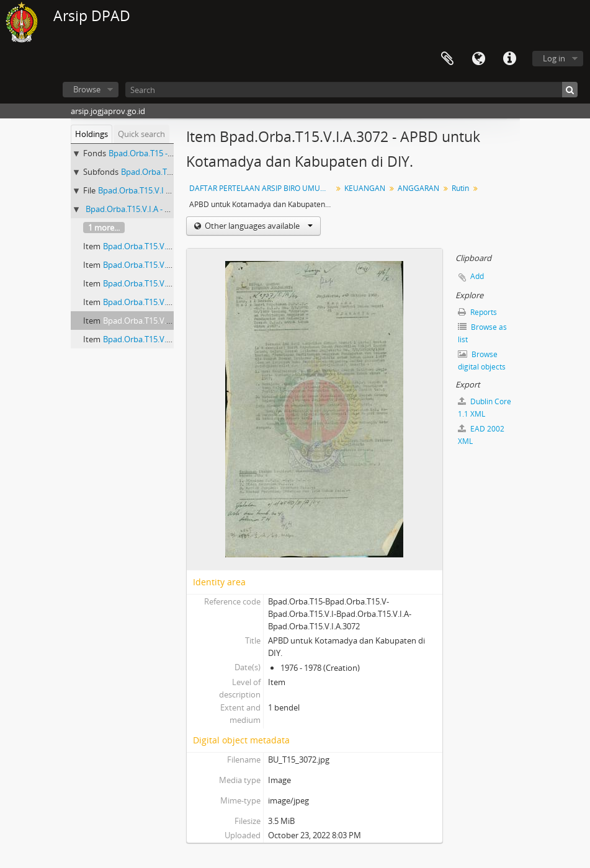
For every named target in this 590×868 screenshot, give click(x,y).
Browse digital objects (482, 361)
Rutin (460, 188)
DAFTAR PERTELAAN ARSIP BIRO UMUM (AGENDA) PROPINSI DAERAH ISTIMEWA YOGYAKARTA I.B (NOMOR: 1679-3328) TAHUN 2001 (262, 188)
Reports (477, 312)
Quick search (141, 134)
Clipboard (447, 59)
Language (478, 59)
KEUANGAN (365, 188)
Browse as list (482, 333)
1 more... (104, 228)
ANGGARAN (418, 188)
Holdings (92, 134)
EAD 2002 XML (481, 435)
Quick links (509, 59)
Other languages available (258, 226)
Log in (554, 58)
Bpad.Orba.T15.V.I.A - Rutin (135, 209)
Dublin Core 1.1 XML (485, 408)
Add (477, 276)
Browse (87, 89)
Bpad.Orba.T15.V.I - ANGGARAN (156, 190)
